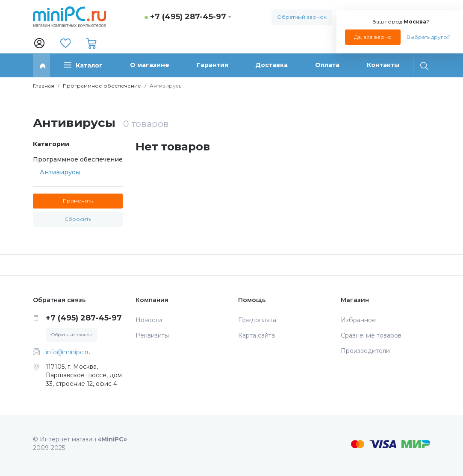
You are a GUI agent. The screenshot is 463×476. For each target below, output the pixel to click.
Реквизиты (152, 335)
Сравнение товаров (371, 335)
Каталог (83, 65)
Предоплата (257, 320)
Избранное (358, 320)
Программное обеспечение (102, 86)
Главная (44, 86)
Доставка (271, 65)
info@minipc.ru (68, 352)
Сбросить (78, 219)
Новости (149, 320)
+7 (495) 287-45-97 (188, 17)
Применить (78, 201)
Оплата (327, 65)
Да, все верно (373, 37)
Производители (365, 351)
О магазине (150, 65)
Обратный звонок (302, 17)
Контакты (383, 65)
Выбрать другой (429, 37)
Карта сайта (257, 335)
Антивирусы (60, 172)
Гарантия (212, 65)
